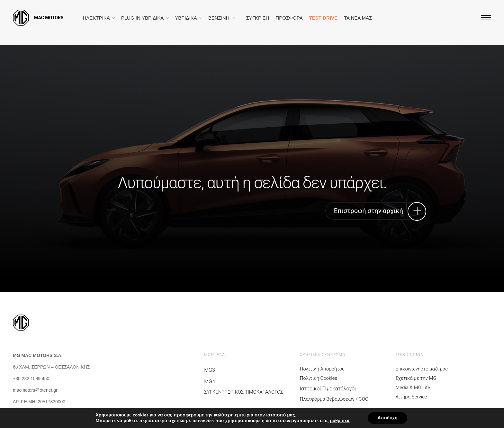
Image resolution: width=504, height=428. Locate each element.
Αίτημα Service (411, 397)
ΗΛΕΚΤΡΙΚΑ (96, 18)
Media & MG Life (413, 388)
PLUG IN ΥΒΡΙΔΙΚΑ (143, 18)
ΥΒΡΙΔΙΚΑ (186, 18)
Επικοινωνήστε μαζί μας (422, 369)
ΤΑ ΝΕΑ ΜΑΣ (358, 18)
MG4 (210, 382)
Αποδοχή (387, 418)
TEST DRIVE (323, 18)
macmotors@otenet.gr (35, 390)
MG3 (210, 370)
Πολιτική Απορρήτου (322, 369)
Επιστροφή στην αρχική (378, 211)
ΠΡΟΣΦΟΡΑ (289, 18)
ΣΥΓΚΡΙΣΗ (258, 18)
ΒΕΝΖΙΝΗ (219, 18)
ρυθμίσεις (340, 421)
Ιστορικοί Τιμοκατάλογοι (328, 389)
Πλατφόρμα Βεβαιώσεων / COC (334, 399)
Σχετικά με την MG (416, 378)
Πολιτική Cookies (319, 378)
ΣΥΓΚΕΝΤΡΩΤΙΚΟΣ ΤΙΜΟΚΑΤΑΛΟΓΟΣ (243, 392)
